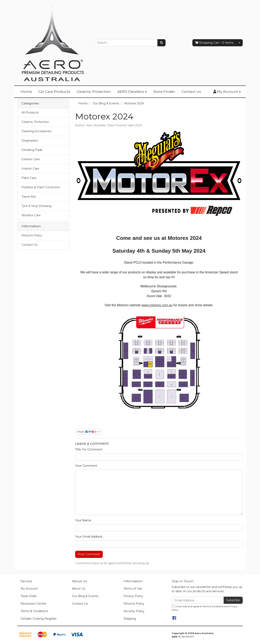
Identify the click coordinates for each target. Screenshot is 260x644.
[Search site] (161, 43)
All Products (30, 113)
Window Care (31, 215)
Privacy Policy (133, 596)
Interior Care (30, 169)
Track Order (29, 596)
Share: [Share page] (88, 432)
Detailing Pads (32, 150)
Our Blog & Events (85, 596)
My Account (29, 589)
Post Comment (89, 554)
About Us (79, 589)
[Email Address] (198, 600)
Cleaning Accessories (36, 131)
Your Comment (86, 466)
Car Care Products (54, 92)
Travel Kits (29, 197)
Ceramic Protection (94, 92)
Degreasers (30, 141)
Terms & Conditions (34, 611)
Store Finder (164, 92)
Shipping (130, 619)
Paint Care (29, 178)
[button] (227, 92)
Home (26, 92)
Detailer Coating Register (39, 619)
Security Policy (134, 611)
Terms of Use (133, 589)
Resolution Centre (33, 604)
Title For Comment (89, 449)
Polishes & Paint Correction (41, 187)
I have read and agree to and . (205, 608)
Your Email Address (89, 537)
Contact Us (191, 92)
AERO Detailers (131, 92)
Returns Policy (32, 235)
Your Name (83, 520)
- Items (214, 43)
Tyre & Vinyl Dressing (36, 206)
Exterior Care (31, 159)
